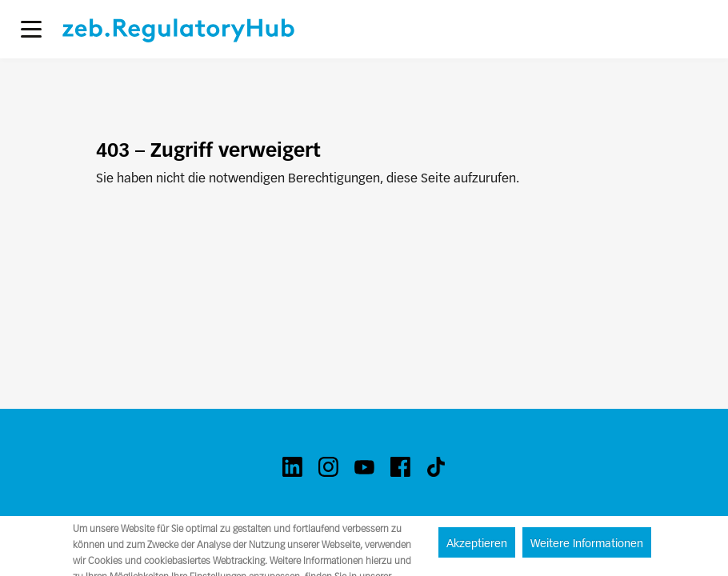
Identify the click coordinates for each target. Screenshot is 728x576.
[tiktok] (436, 467)
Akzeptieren (477, 543)
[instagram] (328, 467)
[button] (31, 29)
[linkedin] (292, 467)
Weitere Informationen (587, 543)
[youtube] (364, 467)
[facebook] (400, 467)
